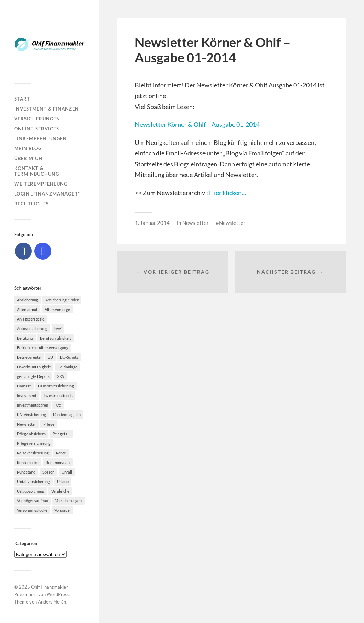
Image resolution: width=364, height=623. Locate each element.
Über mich (28, 158)
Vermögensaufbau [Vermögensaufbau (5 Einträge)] (33, 501)
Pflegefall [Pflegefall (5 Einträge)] (61, 434)
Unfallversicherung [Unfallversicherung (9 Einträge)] (33, 482)
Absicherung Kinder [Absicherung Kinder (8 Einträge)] (62, 300)
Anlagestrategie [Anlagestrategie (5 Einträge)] (31, 319)
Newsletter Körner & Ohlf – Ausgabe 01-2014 (197, 124)
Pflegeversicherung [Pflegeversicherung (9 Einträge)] (34, 443)
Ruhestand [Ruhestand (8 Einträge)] (26, 472)
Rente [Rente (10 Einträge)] (61, 453)
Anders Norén (52, 602)
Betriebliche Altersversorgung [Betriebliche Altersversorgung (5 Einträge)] (43, 348)
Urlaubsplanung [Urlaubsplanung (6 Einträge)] (31, 491)
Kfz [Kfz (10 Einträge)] (58, 405)
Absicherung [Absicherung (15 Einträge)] (28, 300)
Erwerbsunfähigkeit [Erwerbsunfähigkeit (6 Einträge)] (34, 367)
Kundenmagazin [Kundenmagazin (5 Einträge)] (67, 415)
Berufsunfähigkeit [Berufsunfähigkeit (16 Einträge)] (56, 338)
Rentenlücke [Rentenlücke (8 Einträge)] (28, 462)
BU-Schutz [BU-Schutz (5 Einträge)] (69, 357)
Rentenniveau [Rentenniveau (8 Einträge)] (58, 462)
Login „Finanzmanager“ (47, 194)
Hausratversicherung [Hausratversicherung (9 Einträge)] (56, 386)
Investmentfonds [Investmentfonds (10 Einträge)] (58, 395)
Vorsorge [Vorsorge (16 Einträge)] (62, 510)
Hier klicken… (228, 193)
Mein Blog (28, 148)
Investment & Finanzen (47, 109)
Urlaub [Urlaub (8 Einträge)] (63, 482)
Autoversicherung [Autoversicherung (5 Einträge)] (32, 329)
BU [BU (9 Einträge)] (50, 357)
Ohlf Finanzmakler (49, 587)
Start (22, 99)
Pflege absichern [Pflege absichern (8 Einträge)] (31, 434)
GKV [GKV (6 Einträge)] (60, 376)
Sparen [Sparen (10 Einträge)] (48, 472)
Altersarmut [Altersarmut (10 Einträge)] (27, 309)
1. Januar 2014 (152, 223)
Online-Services (37, 129)
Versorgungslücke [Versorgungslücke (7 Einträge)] (32, 510)
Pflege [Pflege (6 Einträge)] (49, 424)
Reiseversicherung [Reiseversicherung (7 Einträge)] (33, 453)
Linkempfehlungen (41, 138)
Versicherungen (37, 119)
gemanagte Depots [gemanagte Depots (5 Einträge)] (33, 376)
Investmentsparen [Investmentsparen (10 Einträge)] (33, 405)
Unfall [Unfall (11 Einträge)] (67, 472)
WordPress (58, 594)
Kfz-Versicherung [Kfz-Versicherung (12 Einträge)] (31, 415)
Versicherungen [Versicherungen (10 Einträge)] (68, 501)
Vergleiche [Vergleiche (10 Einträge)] (60, 491)
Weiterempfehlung (41, 184)
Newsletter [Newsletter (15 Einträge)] (27, 424)
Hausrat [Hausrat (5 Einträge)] (24, 386)
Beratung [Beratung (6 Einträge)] (25, 338)
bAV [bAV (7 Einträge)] (58, 329)
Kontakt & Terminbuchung (37, 171)
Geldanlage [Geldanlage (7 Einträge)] (68, 367)
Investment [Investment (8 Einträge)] (27, 395)
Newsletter (195, 223)
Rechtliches (31, 204)
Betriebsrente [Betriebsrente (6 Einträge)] (29, 357)
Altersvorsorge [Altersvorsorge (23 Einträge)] (57, 309)
